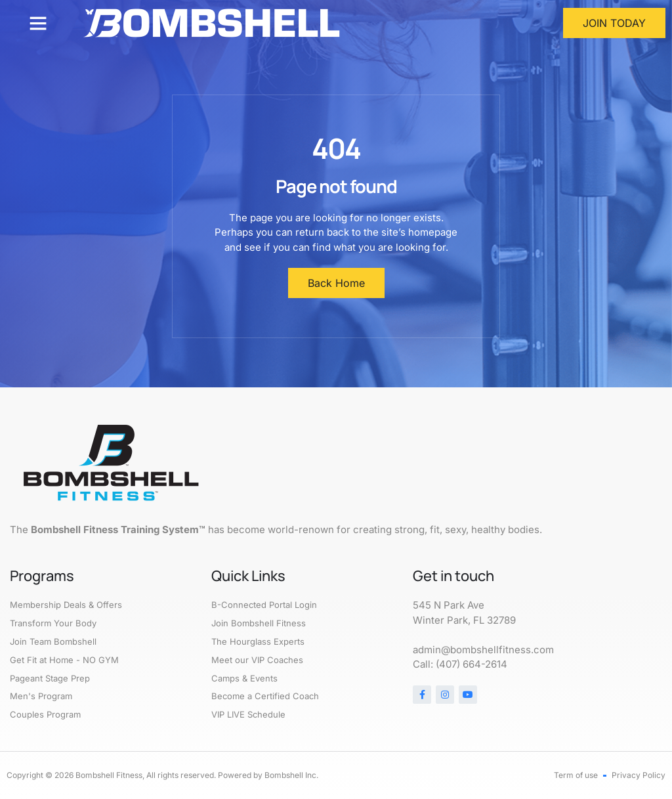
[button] (38, 23)
